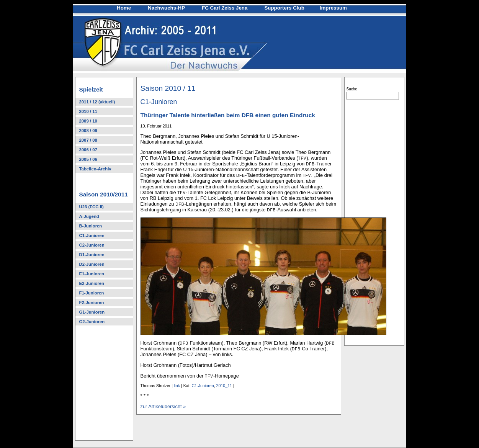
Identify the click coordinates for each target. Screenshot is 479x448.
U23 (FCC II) (92, 207)
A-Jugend (89, 216)
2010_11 (224, 386)
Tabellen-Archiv (95, 169)
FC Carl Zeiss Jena (225, 8)
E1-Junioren (92, 274)
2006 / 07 (88, 150)
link (177, 386)
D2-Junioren (92, 264)
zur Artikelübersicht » (163, 406)
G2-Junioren (92, 322)
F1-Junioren (92, 293)
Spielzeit (91, 89)
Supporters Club (284, 8)
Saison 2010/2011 (104, 194)
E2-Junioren (92, 283)
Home (124, 8)
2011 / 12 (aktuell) (97, 102)
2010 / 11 (88, 111)
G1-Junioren (92, 312)
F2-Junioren (92, 302)
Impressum (333, 8)
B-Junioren (91, 226)
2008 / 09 (88, 131)
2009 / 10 (88, 121)
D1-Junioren (92, 255)
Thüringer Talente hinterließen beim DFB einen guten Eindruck (228, 115)
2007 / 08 (88, 140)
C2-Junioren (92, 245)
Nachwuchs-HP (166, 8)
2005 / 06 (88, 159)
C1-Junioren (92, 235)
